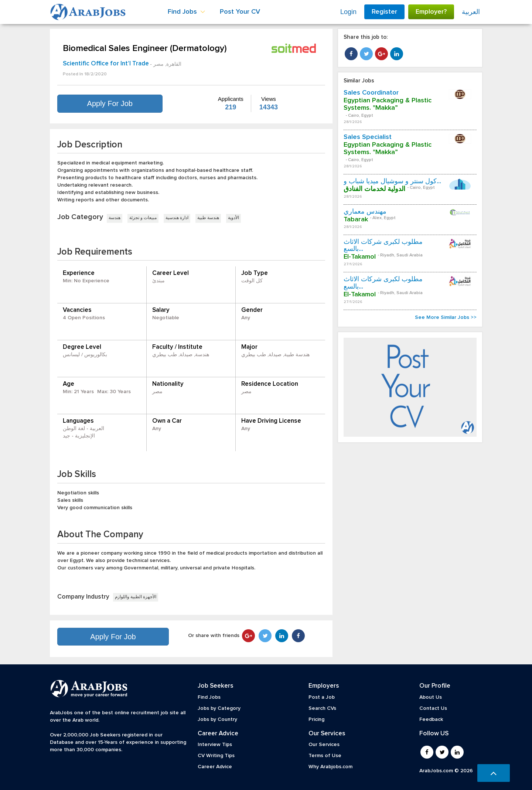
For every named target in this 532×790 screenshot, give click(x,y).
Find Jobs (209, 697)
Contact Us (433, 708)
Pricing (316, 719)
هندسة (115, 218)
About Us (431, 697)
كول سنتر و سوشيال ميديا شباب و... (392, 181)
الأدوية (233, 218)
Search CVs (322, 708)
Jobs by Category (219, 708)
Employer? (431, 12)
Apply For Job (110, 103)
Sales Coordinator (371, 93)
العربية (471, 12)
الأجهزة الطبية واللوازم (136, 597)
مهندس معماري (365, 212)
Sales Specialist (368, 137)
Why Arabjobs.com (330, 767)
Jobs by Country (217, 719)
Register (384, 12)
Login (348, 12)
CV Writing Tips (216, 756)
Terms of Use (325, 756)
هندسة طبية (208, 218)
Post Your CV (240, 12)
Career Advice (215, 767)
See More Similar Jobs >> (446, 317)
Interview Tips (215, 745)
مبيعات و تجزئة (143, 218)
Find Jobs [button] (186, 12)
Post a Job (322, 697)
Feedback (431, 719)
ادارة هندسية (177, 218)
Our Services (324, 745)
